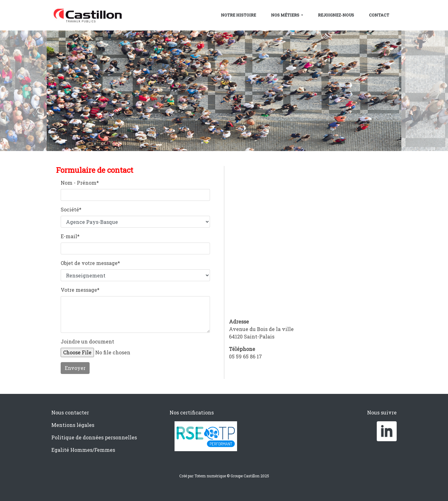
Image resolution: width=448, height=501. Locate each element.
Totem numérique (210, 476)
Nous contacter (70, 412)
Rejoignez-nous (336, 15)
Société (71, 209)
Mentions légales (73, 425)
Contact (379, 15)
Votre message (80, 290)
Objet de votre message (90, 263)
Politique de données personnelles (94, 437)
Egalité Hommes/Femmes (83, 450)
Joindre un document (87, 341)
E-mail (70, 236)
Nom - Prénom (80, 183)
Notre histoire (238, 15)
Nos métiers (286, 15)
